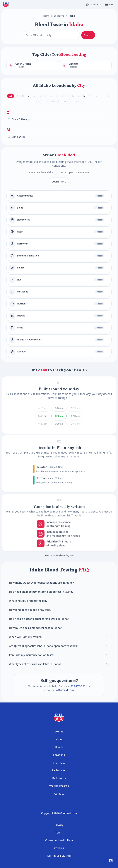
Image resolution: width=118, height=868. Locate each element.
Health (59, 747)
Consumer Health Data (59, 840)
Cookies (59, 848)
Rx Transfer (59, 770)
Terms (59, 832)
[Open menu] (110, 5)
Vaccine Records (59, 786)
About (59, 739)
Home (46, 16)
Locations (59, 16)
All (11, 96)
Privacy (59, 825)
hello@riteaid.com (63, 690)
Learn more (59, 181)
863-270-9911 (79, 686)
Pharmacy (59, 763)
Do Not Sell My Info (59, 856)
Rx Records (59, 778)
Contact (59, 794)
